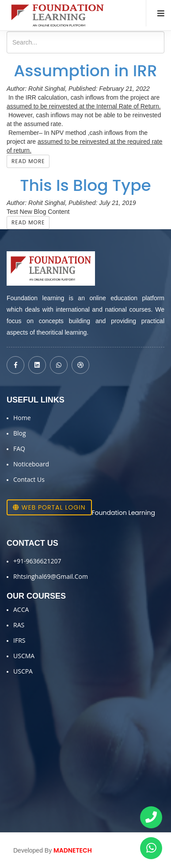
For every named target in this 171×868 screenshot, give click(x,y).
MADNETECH (73, 850)
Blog (20, 433)
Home (22, 418)
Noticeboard (31, 464)
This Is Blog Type (85, 185)
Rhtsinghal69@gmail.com (51, 576)
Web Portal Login (49, 507)
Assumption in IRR (85, 71)
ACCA (21, 609)
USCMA (24, 656)
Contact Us (29, 479)
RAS (19, 625)
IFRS (19, 640)
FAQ (19, 449)
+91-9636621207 (37, 561)
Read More (28, 161)
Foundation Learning (123, 513)
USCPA (23, 671)
